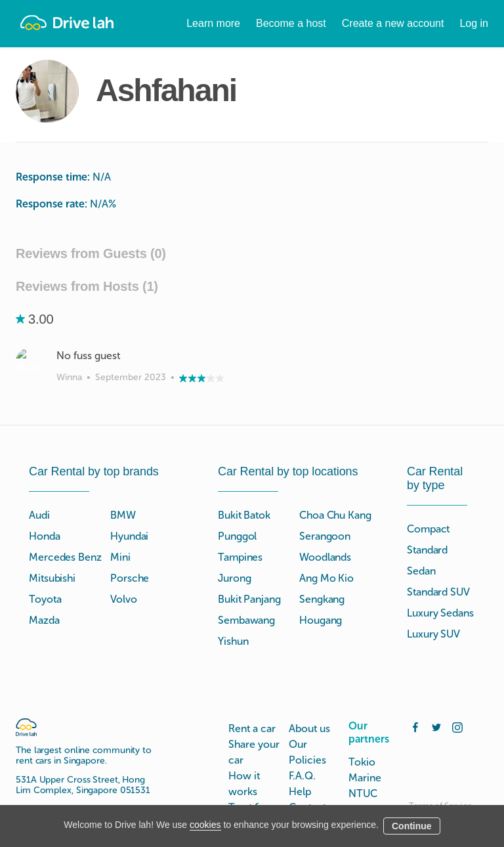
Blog (300, 795)
